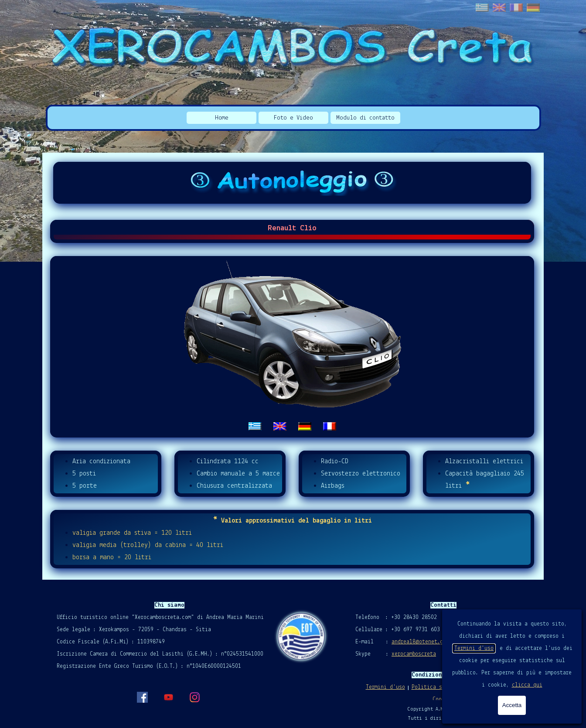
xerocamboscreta (414, 654)
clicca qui (527, 685)
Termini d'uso (474, 648)
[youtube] (168, 697)
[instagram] (194, 697)
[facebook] (142, 697)
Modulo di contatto (365, 118)
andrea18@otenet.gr (419, 642)
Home (222, 118)
